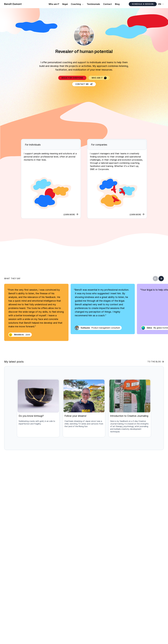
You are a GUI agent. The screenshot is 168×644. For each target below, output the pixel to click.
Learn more (137, 214)
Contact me (84, 84)
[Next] (161, 279)
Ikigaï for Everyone (72, 78)
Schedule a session (143, 4)
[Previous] (155, 279)
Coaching (76, 4)
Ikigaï (65, 4)
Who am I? (54, 4)
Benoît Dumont (13, 4)
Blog (117, 4)
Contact (107, 4)
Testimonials (93, 4)
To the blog (156, 362)
